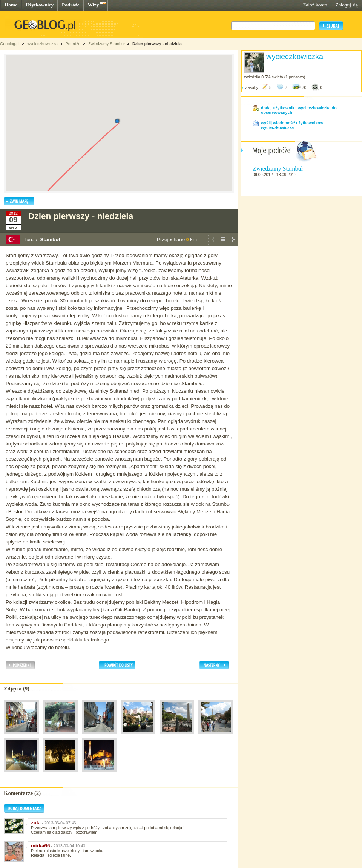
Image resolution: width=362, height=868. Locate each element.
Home (11, 5)
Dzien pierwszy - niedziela (157, 44)
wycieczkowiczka (42, 44)
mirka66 (40, 846)
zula (36, 823)
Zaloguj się (347, 5)
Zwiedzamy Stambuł (106, 44)
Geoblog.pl (10, 44)
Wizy (93, 5)
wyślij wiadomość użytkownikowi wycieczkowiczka (293, 125)
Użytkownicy (40, 5)
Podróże (71, 5)
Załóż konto (315, 5)
